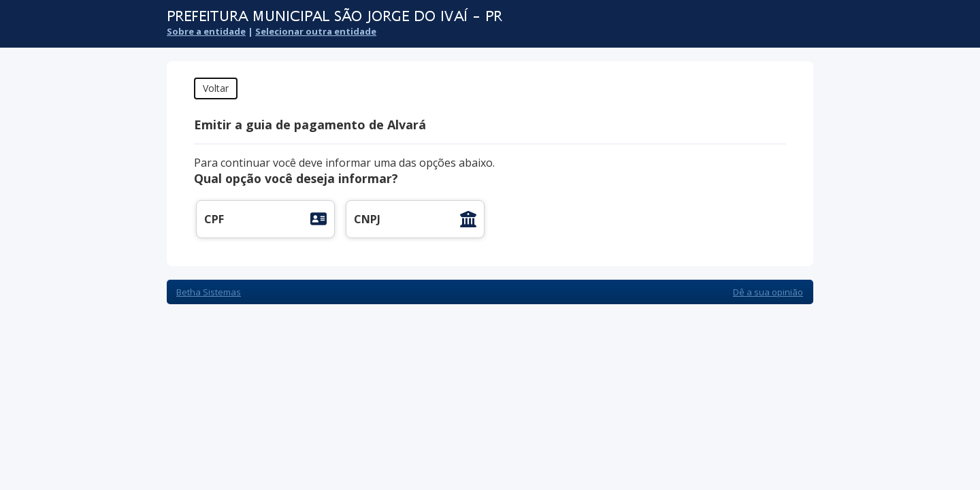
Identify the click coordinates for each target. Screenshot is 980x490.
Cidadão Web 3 (777, 26)
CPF (214, 219)
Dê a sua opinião (768, 292)
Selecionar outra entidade (316, 31)
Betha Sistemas (209, 292)
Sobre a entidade (206, 31)
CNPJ (367, 219)
